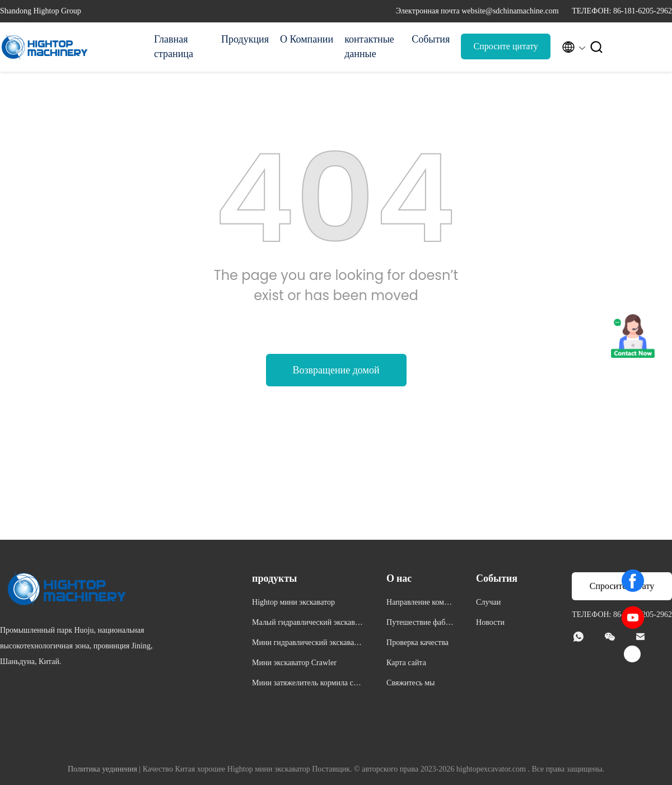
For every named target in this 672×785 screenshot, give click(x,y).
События (431, 39)
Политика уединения (102, 769)
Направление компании (419, 604)
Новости (490, 622)
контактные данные (369, 46)
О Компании (307, 39)
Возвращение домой (336, 370)
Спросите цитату (506, 46)
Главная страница (174, 46)
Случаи (488, 602)
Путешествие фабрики (420, 624)
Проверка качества (417, 643)
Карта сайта (406, 663)
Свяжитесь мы (410, 683)
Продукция (245, 39)
